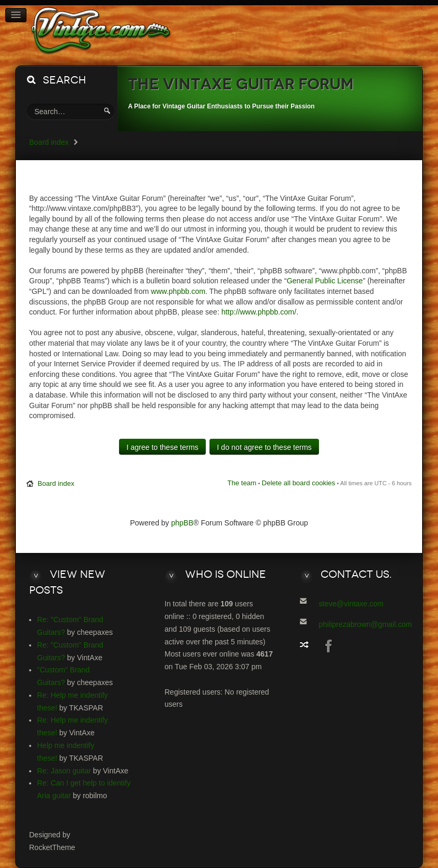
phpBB (182, 523)
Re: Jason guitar (64, 771)
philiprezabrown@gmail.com (366, 624)
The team (242, 483)
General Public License (325, 281)
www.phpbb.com (178, 291)
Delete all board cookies (299, 483)
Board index (49, 142)
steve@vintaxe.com (351, 604)
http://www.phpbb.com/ (259, 312)
